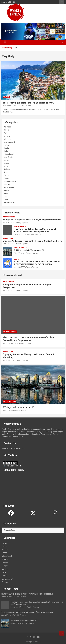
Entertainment (9, 142)
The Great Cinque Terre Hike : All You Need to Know (28, 103)
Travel (6, 97)
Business (7, 127)
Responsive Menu (62, 2)
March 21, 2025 (9, 223)
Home (4, 543)
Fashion (7, 145)
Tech (6, 196)
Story (6, 193)
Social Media (9, 187)
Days (6, 133)
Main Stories (9, 157)
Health (6, 148)
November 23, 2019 (10, 106)
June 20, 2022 (20, 267)
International (9, 154)
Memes (7, 160)
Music (6, 166)
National (7, 169)
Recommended (10, 181)
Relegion (7, 184)
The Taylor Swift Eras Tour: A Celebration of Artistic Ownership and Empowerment (35, 230)
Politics (7, 175)
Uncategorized (9, 202)
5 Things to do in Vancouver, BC (29, 250)
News (6, 172)
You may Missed (13, 275)
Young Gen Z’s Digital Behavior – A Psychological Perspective (32, 220)
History (6, 151)
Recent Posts (13, 213)
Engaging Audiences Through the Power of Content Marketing (33, 241)
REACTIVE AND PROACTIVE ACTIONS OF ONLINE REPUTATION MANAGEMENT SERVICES (37, 263)
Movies (6, 163)
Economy (7, 136)
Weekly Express (25, 106)
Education (8, 139)
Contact (5, 582)
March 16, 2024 (9, 244)
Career (6, 130)
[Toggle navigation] (5, 42)
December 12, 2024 (22, 234)
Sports (6, 190)
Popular (7, 178)
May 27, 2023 (19, 253)
